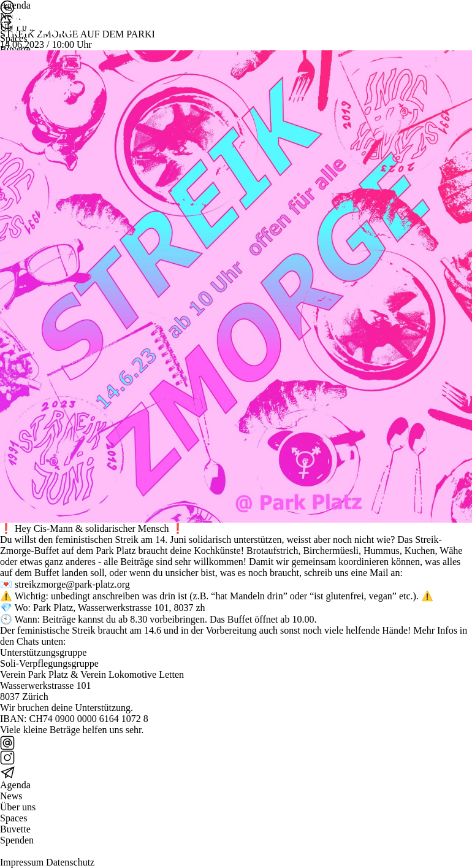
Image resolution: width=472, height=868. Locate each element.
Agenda (15, 785)
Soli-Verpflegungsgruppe (49, 663)
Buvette (15, 829)
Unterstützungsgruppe (43, 652)
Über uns (18, 807)
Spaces (13, 818)
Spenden (17, 840)
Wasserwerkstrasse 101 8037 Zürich (45, 691)
